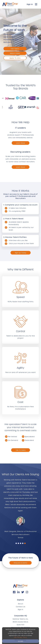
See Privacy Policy (20, 637)
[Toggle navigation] (36, 4)
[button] (16, 543)
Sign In (30, 4)
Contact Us (21, 607)
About (20, 604)
